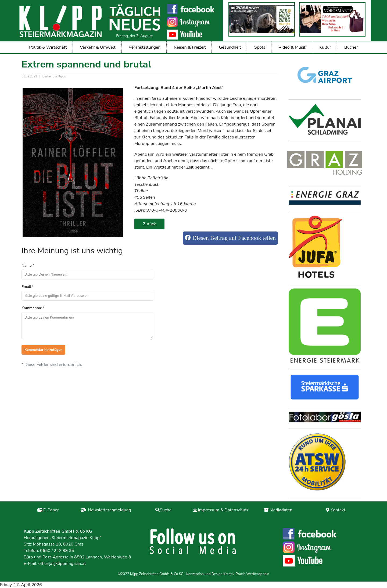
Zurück (149, 224)
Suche (166, 510)
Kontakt (338, 510)
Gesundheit (230, 47)
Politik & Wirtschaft (48, 47)
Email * (28, 287)
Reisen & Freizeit (190, 47)
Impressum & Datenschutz (223, 510)
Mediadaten (281, 510)
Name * (28, 266)
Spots (260, 47)
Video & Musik (292, 47)
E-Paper (51, 510)
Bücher (351, 47)
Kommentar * (33, 308)
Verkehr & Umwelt (98, 47)
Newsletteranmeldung (109, 510)
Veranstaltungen (145, 47)
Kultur (325, 47)
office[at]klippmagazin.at (62, 564)
